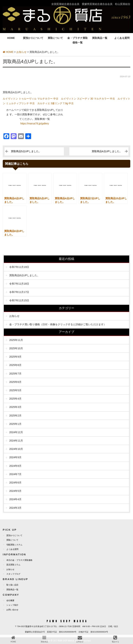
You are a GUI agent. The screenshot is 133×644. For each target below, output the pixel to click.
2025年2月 (15, 416)
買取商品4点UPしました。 (107, 151)
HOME (11, 38)
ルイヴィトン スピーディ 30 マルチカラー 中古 (88, 99)
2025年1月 (15, 424)
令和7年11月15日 (19, 300)
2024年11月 (16, 441)
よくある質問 (122, 38)
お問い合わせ (12, 610)
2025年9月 (15, 357)
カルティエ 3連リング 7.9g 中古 (56, 103)
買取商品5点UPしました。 (26, 151)
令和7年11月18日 (19, 284)
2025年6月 (15, 382)
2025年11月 (16, 340)
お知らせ (14, 316)
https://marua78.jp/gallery (35, 123)
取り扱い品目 (12, 585)
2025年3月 (15, 407)
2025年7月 (15, 374)
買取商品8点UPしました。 (24, 275)
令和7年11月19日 (19, 267)
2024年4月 (15, 499)
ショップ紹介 (12, 605)
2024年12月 (16, 432)
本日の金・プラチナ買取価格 (19, 560)
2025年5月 (15, 390)
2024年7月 (15, 474)
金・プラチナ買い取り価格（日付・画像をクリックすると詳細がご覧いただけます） (58, 324)
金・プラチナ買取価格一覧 (78, 40)
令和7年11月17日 (19, 292)
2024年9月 (15, 457)
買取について (55, 38)
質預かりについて (33, 38)
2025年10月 (16, 348)
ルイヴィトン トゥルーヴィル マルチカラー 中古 (31, 99)
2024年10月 (16, 449)
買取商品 (44, 639)
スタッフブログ (13, 574)
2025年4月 (15, 399)
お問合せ (80, 639)
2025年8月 (15, 365)
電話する (115, 639)
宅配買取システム (14, 545)
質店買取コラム (13, 565)
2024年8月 (15, 466)
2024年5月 (15, 491)
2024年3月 (15, 508)
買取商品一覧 (100, 38)
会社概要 (10, 600)
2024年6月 (15, 483)
